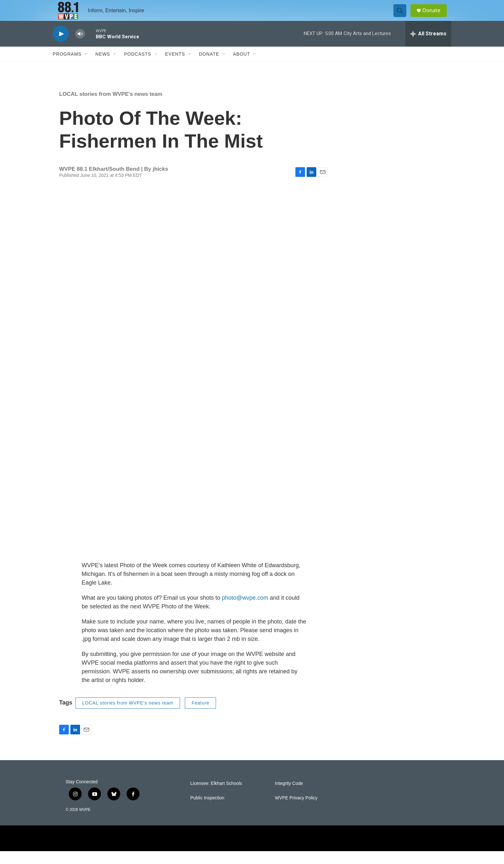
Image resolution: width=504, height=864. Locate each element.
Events (175, 67)
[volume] (80, 47)
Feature (200, 716)
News (103, 67)
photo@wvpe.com (245, 611)
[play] (61, 47)
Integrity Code (289, 796)
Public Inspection (207, 810)
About (242, 67)
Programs (67, 67)
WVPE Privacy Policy (296, 810)
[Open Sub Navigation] (86, 67)
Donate (435, 17)
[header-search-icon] (402, 17)
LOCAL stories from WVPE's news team (111, 107)
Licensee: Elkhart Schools (216, 796)
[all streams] (428, 47)
